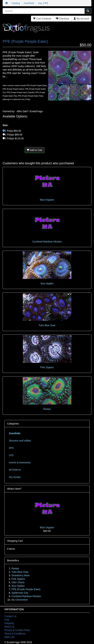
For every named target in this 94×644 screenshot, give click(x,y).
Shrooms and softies (20, 441)
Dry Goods (15, 477)
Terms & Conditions (15, 634)
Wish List (9, 637)
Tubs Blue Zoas (47, 325)
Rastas (47, 409)
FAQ (7, 620)
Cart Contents (42, 19)
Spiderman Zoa (20, 593)
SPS (11, 448)
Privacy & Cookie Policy (17, 630)
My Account (81, 19)
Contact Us (10, 616)
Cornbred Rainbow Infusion (47, 242)
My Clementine (20, 600)
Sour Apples (47, 283)
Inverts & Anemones (20, 463)
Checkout (62, 19)
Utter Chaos (18, 582)
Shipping (9, 623)
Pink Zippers (47, 367)
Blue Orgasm (47, 200)
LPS (11, 455)
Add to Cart (35, 150)
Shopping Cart (15, 541)
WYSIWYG (15, 470)
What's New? (14, 489)
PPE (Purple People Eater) (26, 589)
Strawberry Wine (20, 575)
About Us (9, 627)
